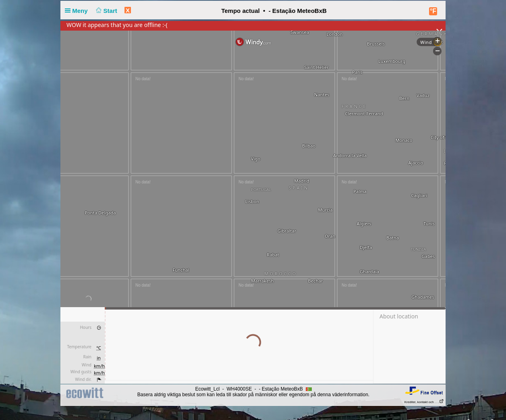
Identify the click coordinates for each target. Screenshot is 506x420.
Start (106, 11)
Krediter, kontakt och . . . (424, 402)
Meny (78, 11)
